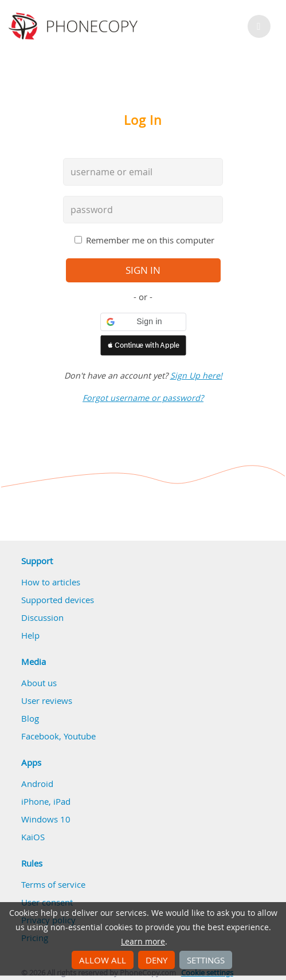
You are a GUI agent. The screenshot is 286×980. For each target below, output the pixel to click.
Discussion (42, 617)
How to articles (51, 582)
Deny (156, 960)
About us (39, 683)
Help (30, 635)
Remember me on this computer (150, 240)
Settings (206, 960)
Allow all (103, 960)
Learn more (143, 942)
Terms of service (53, 884)
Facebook (40, 736)
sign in (143, 270)
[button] (143, 322)
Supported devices (58, 600)
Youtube (80, 736)
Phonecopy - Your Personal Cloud (75, 26)
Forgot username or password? (143, 398)
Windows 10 (46, 819)
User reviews (47, 700)
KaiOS (33, 837)
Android (37, 784)
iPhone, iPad (46, 801)
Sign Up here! (196, 375)
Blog (30, 718)
